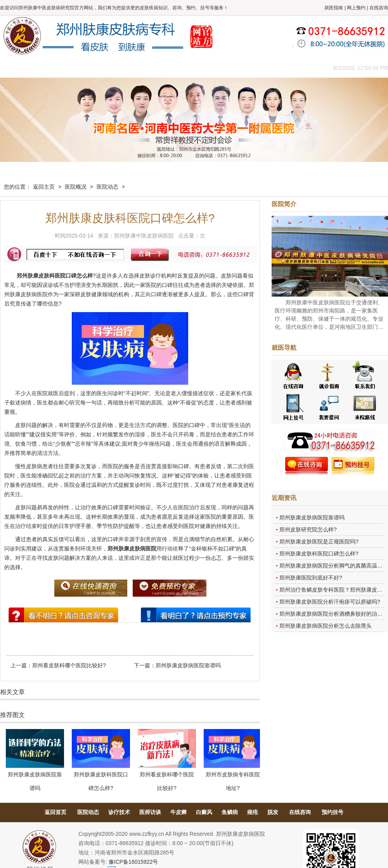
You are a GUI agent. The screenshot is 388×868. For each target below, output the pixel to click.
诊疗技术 (119, 812)
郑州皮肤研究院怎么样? (308, 529)
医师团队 (87, 68)
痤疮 (253, 812)
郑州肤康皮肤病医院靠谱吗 (188, 665)
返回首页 (55, 812)
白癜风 (204, 812)
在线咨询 (379, 8)
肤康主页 (17, 68)
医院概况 (52, 68)
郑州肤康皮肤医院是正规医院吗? (319, 542)
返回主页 (44, 187)
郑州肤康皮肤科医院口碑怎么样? (319, 554)
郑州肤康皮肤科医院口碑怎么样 (55, 276)
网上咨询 (262, 68)
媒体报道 (122, 68)
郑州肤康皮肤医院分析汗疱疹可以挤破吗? (330, 602)
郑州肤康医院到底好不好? (311, 578)
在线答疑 (192, 68)
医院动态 (107, 187)
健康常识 (157, 68)
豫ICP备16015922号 (133, 862)
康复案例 (227, 68)
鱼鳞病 (230, 812)
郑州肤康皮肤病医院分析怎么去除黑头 (326, 626)
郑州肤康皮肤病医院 (132, 549)
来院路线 (297, 68)
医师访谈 (150, 812)
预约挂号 (333, 812)
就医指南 (334, 8)
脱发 (273, 812)
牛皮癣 (178, 812)
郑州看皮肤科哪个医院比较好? (69, 665)
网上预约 (356, 8)
